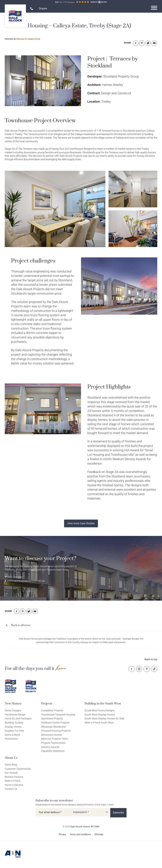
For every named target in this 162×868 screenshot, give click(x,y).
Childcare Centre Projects (55, 723)
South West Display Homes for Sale (104, 718)
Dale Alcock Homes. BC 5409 (85, 827)
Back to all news (21, 625)
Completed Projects (52, 710)
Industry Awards (50, 747)
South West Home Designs (100, 710)
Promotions (11, 739)
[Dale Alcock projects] (33, 686)
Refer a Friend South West (99, 723)
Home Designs (13, 710)
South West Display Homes (100, 715)
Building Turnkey (14, 723)
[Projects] (58, 704)
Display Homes (13, 727)
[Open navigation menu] (154, 8)
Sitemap (99, 834)
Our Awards (11, 773)
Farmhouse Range (15, 715)
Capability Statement (53, 751)
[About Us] (18, 758)
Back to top (151, 659)
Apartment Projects (52, 718)
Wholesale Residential (53, 727)
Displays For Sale (14, 731)
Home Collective (14, 785)
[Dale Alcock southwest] (13, 686)
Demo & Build (12, 735)
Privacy (62, 834)
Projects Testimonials (53, 743)
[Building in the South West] (104, 704)
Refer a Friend (13, 781)
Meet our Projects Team (55, 739)
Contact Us (11, 789)
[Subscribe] (118, 813)
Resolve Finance (14, 777)
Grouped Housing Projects (56, 731)
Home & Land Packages (18, 718)
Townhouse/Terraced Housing (58, 715)
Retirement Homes (52, 735)
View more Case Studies (81, 527)
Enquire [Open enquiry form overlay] (43, 8)
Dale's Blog (11, 765)
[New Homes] (18, 704)
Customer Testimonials (18, 769)
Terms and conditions (80, 834)
